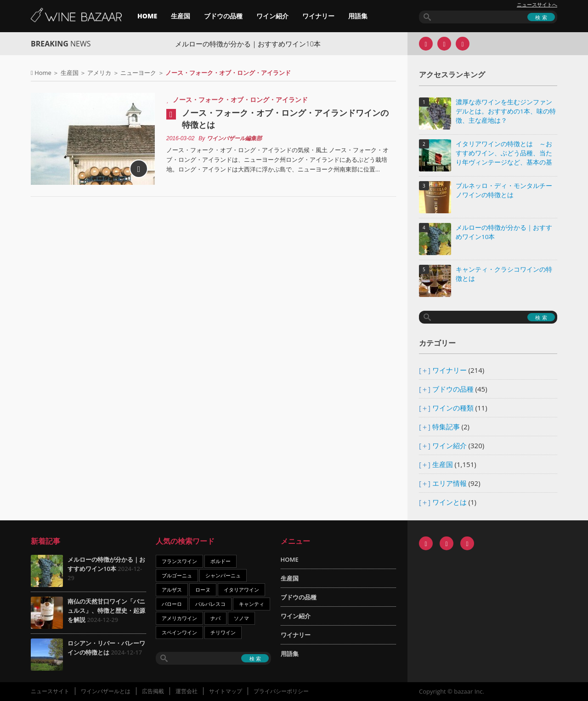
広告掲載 (153, 691)
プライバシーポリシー (281, 691)
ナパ (215, 618)
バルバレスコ (210, 604)
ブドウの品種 (223, 16)
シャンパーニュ (223, 575)
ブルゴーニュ (177, 575)
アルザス (172, 590)
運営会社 (187, 691)
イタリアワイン (241, 590)
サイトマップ (226, 691)
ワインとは (449, 502)
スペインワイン (179, 632)
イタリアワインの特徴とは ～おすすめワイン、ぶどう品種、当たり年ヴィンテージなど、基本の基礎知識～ (504, 154)
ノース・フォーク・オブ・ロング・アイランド (240, 100)
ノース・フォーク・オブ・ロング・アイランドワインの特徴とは (285, 119)
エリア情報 (449, 483)
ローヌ (203, 590)
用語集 (358, 16)
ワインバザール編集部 (234, 138)
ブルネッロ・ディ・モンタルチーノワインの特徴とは (504, 190)
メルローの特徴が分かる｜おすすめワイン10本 (254, 44)
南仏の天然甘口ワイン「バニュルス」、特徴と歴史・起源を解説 (106, 610)
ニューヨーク (138, 73)
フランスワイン (179, 561)
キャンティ (252, 604)
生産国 (181, 16)
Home (43, 73)
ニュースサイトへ (537, 5)
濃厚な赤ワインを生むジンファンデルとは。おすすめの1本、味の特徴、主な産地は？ (506, 111)
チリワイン (223, 632)
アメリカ (99, 73)
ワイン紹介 (272, 16)
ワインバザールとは (106, 691)
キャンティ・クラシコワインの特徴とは (504, 274)
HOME (147, 16)
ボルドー (220, 561)
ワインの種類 (453, 408)
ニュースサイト (50, 691)
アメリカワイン (179, 618)
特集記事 (446, 427)
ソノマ (241, 618)
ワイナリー (318, 16)
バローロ (172, 604)
